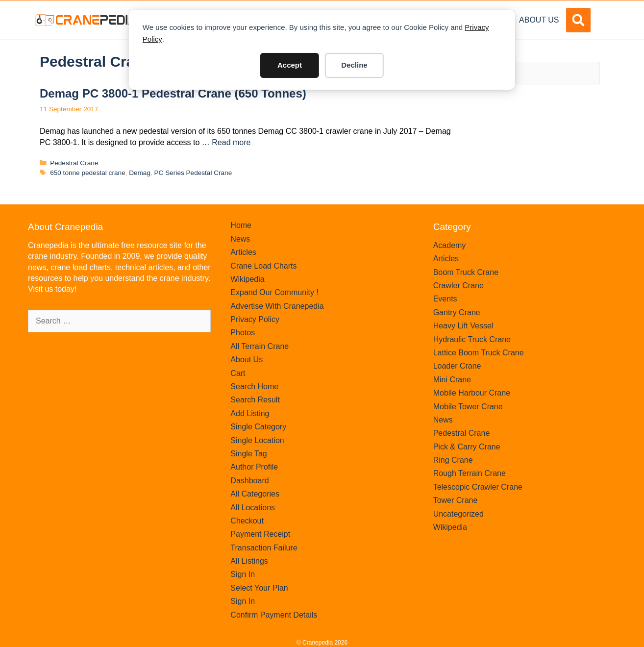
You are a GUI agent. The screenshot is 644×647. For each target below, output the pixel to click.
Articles (243, 252)
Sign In (243, 574)
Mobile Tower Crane (468, 407)
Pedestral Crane (74, 163)
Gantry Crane (457, 312)
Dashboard (249, 481)
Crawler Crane (458, 286)
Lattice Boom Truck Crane (479, 353)
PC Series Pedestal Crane (193, 173)
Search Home (254, 386)
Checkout (247, 521)
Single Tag (248, 454)
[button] (578, 20)
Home (241, 225)
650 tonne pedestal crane (87, 173)
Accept (290, 65)
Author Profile (254, 467)
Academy (450, 245)
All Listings (249, 561)
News (240, 239)
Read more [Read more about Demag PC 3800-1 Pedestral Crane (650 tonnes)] (231, 142)
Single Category (258, 427)
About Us (539, 20)
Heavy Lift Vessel (463, 326)
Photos (243, 333)
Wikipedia (247, 279)
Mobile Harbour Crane (472, 393)
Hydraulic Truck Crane (472, 339)
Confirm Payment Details (274, 615)
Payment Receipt (260, 534)
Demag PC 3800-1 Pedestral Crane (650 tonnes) (173, 93)
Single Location (257, 440)
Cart (238, 373)
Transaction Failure (264, 548)
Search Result (255, 400)
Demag (140, 173)
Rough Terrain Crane (470, 473)
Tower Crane (456, 500)
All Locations (253, 508)
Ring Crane (453, 460)
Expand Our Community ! (274, 292)
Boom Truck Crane (466, 272)
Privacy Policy (255, 319)
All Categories (255, 494)
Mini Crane (452, 380)
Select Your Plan (259, 588)
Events (445, 299)
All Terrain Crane (260, 346)
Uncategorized (458, 514)
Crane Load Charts (263, 266)
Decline (354, 65)
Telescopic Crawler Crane (478, 487)
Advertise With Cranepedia (277, 306)
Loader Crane (457, 366)
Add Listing (250, 413)
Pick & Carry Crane (467, 447)
